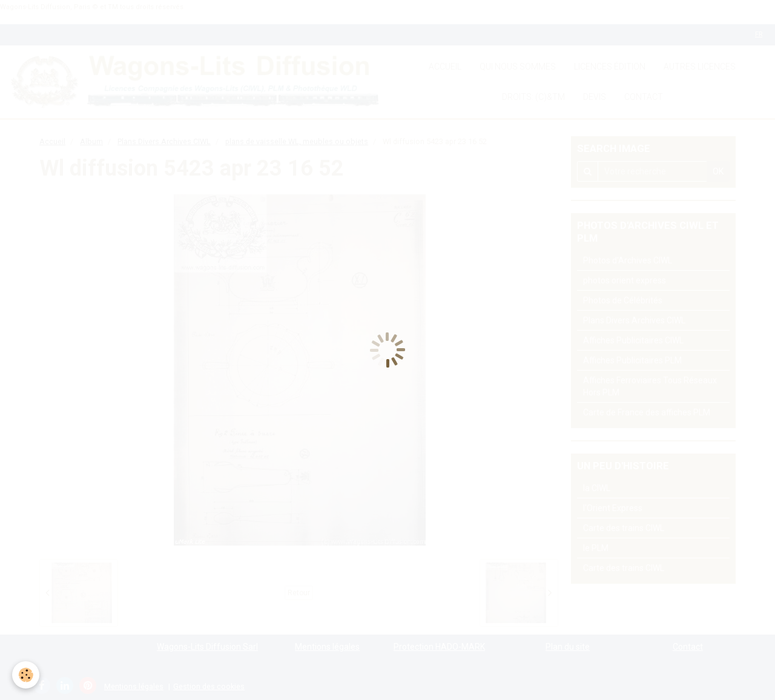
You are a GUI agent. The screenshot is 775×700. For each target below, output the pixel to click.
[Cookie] (26, 675)
